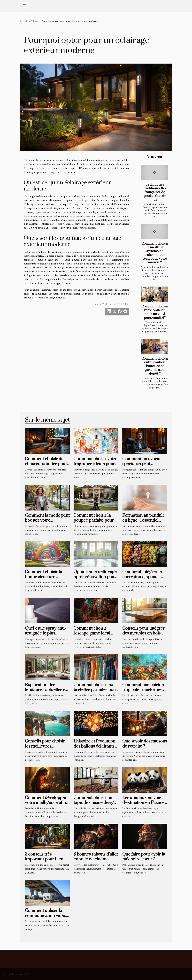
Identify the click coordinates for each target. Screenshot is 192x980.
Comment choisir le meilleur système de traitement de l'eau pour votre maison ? (155, 253)
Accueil (24, 22)
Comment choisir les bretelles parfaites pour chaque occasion (96, 690)
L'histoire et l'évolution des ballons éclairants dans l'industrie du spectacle (94, 749)
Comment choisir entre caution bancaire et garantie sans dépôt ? (155, 366)
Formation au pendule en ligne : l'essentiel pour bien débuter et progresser (144, 523)
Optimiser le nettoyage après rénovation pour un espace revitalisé (95, 577)
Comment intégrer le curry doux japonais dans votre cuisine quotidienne (142, 579)
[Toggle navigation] (24, 6)
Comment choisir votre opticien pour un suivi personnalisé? (155, 312)
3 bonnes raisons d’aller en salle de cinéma (96, 857)
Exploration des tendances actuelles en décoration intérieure (46, 690)
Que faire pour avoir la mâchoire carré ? (144, 857)
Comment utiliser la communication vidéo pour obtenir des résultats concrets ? (46, 918)
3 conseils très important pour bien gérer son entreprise (44, 859)
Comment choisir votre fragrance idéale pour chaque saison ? (95, 464)
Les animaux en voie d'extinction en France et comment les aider (143, 803)
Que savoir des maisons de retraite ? (145, 744)
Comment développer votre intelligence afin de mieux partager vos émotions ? (46, 805)
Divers (35, 22)
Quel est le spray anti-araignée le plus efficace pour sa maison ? (45, 636)
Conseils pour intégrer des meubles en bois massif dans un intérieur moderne (143, 636)
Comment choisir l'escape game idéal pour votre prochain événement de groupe (94, 636)
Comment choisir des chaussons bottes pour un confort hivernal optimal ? (46, 466)
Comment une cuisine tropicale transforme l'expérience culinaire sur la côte (143, 692)
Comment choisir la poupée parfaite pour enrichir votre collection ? (94, 523)
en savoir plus (82, 200)
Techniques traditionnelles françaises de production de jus (155, 192)
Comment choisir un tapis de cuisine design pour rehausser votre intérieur (95, 805)
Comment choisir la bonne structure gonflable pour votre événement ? (44, 579)
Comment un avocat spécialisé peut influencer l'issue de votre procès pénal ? (142, 466)
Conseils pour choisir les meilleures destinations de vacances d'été (45, 749)
